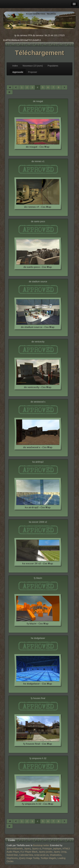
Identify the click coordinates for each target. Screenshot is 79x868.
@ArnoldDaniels (15, 849)
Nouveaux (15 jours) (33, 66)
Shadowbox (56, 855)
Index (15, 66)
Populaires (53, 66)
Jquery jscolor (46, 852)
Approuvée (18, 72)
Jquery (27, 849)
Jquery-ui (36, 849)
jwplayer (57, 849)
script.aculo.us (41, 855)
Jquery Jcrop (60, 852)
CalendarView (26, 855)
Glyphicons (12, 858)
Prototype (47, 849)
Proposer (33, 72)
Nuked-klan (12, 855)
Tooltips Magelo (48, 858)
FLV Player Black (29, 852)
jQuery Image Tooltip (29, 858)
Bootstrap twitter (41, 845)
